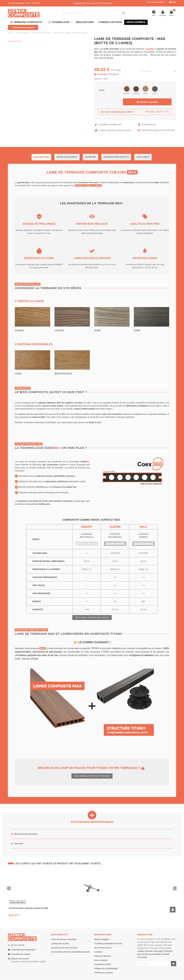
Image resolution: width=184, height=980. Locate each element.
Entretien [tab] (90, 157)
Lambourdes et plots (60, 944)
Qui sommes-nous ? (156, 2)
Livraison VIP (80, 3)
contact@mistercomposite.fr (23, 950)
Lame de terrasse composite (64, 939)
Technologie (59, 22)
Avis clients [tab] (143, 157)
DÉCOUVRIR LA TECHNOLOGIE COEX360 (92, 618)
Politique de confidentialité (106, 969)
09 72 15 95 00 (17, 945)
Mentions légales (102, 939)
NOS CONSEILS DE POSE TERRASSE (92, 776)
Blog (174, 2)
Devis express (136, 22)
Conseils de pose (110, 22)
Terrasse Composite (26, 22)
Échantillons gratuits (23, 27)
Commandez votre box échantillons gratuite (70, 952)
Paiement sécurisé (102, 956)
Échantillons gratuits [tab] (116, 157)
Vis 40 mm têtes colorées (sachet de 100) (28, 908)
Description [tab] (41, 157)
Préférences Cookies (103, 973)
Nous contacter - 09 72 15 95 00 (25, 3)
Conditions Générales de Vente (108, 944)
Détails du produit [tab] (67, 157)
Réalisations (85, 22)
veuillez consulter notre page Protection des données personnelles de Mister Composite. (155, 954)
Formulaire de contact (20, 954)
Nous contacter (101, 960)
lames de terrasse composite (108, 55)
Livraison (98, 952)
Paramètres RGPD (103, 964)
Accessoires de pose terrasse (64, 948)
